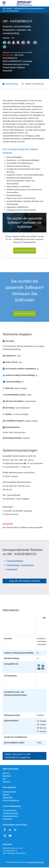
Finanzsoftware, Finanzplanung (20, 565)
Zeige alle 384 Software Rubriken (24, 581)
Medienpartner (8, 797)
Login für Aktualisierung (11, 800)
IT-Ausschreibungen (10, 810)
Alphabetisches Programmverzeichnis (29, 8)
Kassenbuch (12, 569)
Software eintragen (9, 792)
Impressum (7, 782)
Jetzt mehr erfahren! (25, 314)
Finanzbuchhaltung (15, 561)
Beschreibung (12, 84)
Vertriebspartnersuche (10, 813)
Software (8, 8)
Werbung (6, 795)
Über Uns (6, 773)
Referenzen (7, 776)
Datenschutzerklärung (36, 862)
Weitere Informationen (35, 84)
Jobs (4, 779)
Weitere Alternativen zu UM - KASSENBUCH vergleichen (18, 756)
